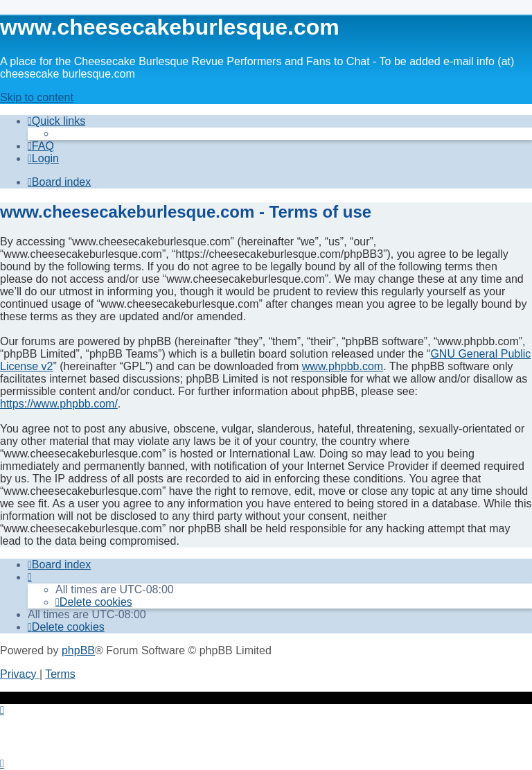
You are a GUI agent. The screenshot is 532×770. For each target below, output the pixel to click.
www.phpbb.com (343, 366)
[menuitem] (41, 146)
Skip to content (37, 97)
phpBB (78, 650)
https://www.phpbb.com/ (59, 404)
